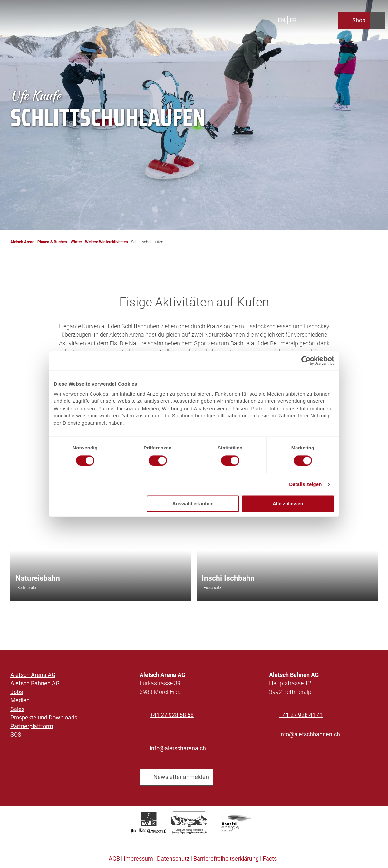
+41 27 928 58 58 (172, 715)
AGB (114, 859)
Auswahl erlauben (193, 504)
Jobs (17, 692)
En (281, 20)
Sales (17, 709)
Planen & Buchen (52, 242)
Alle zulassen (288, 504)
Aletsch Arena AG (33, 675)
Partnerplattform (32, 726)
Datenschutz (173, 859)
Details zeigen (305, 484)
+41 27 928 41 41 (301, 715)
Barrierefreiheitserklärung (226, 859)
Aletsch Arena (22, 242)
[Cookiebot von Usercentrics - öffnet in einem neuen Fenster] (306, 361)
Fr (293, 20)
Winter (76, 242)
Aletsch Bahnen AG (35, 684)
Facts (270, 859)
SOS (16, 735)
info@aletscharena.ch (178, 748)
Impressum (138, 859)
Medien (20, 701)
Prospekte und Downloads (44, 718)
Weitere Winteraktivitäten (107, 242)
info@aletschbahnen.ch (310, 734)
